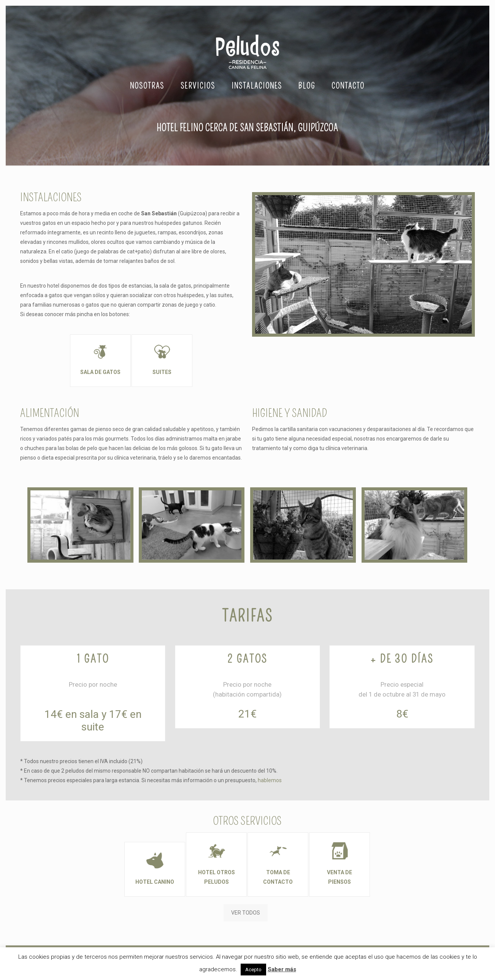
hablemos (270, 780)
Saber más (282, 969)
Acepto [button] (253, 970)
